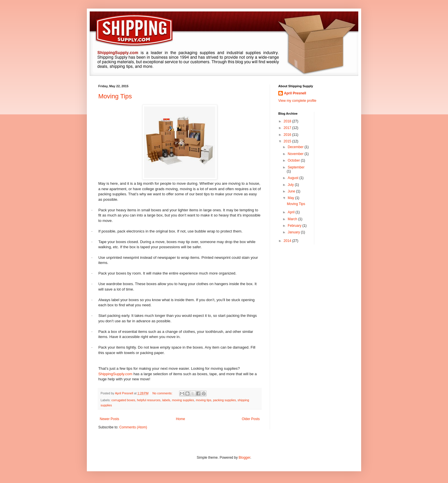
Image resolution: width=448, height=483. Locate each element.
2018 (288, 121)
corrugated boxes (123, 400)
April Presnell (295, 93)
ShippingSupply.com (115, 374)
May (291, 198)
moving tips (204, 400)
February (295, 226)
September (296, 167)
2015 (288, 141)
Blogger (244, 458)
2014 (288, 241)
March (293, 219)
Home (181, 419)
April (292, 212)
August (294, 178)
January (294, 232)
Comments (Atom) (133, 427)
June (292, 191)
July (291, 185)
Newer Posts (109, 419)
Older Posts (251, 419)
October (294, 160)
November (296, 154)
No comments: (163, 393)
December (296, 147)
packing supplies (225, 400)
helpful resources (149, 400)
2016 (288, 135)
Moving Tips (115, 96)
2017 (288, 128)
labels (166, 400)
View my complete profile (297, 101)
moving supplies (183, 400)
